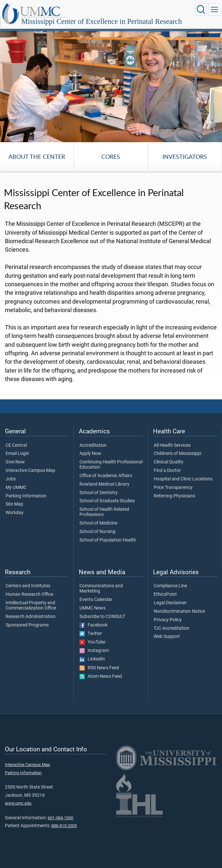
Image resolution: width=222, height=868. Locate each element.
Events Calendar (96, 600)
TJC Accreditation (171, 628)
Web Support (167, 637)
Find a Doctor (167, 471)
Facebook (94, 625)
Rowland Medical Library (104, 484)
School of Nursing (97, 532)
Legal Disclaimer (170, 603)
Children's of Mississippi (177, 454)
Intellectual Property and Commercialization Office (31, 606)
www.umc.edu (18, 803)
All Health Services (172, 445)
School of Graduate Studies (107, 501)
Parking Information (26, 496)
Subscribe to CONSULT (102, 617)
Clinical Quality (169, 462)
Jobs (11, 479)
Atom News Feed (101, 676)
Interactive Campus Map (30, 471)
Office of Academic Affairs (106, 476)
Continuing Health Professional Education (111, 465)
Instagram (94, 651)
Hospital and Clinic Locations (183, 479)
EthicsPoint (165, 594)
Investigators (185, 157)
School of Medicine (98, 523)
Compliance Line (170, 586)
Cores (111, 157)
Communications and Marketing (101, 589)
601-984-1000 (60, 818)
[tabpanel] (111, 85)
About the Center (37, 157)
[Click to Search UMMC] (201, 9)
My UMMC (16, 488)
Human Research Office (29, 594)
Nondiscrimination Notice (179, 611)
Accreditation (93, 445)
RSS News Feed (99, 668)
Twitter (91, 634)
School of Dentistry (99, 493)
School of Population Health (108, 540)
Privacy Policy (168, 620)
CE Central (16, 445)
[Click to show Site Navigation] (214, 9)
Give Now (15, 462)
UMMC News (93, 608)
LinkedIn (92, 659)
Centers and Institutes (28, 586)
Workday (15, 513)
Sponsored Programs (27, 625)
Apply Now (90, 454)
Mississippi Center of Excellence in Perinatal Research (102, 21)
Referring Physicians (174, 496)
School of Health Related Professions (104, 512)
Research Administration (31, 617)
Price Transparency (173, 488)
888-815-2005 (64, 826)
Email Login (17, 454)
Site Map (14, 504)
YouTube (92, 642)
